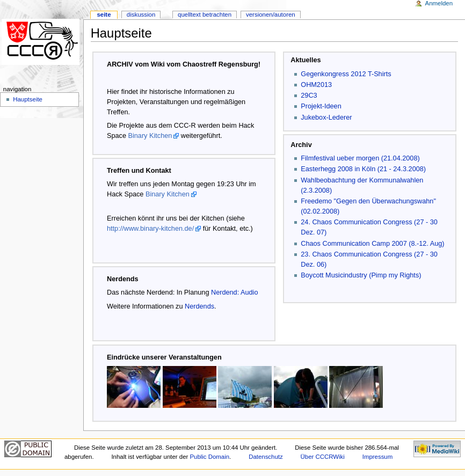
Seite (104, 14)
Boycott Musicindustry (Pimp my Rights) (361, 275)
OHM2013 (316, 85)
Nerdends (199, 306)
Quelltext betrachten (205, 14)
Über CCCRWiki (323, 457)
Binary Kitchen (150, 136)
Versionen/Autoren (271, 14)
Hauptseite (28, 99)
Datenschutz (266, 457)
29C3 (309, 96)
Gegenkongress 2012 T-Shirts (346, 74)
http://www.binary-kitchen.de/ (150, 229)
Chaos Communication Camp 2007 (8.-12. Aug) (372, 244)
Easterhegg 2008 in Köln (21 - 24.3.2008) (363, 169)
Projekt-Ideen (321, 106)
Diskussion (141, 14)
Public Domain (209, 457)
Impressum (378, 457)
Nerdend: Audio (234, 292)
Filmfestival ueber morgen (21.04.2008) (360, 158)
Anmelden (439, 3)
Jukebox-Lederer (326, 118)
